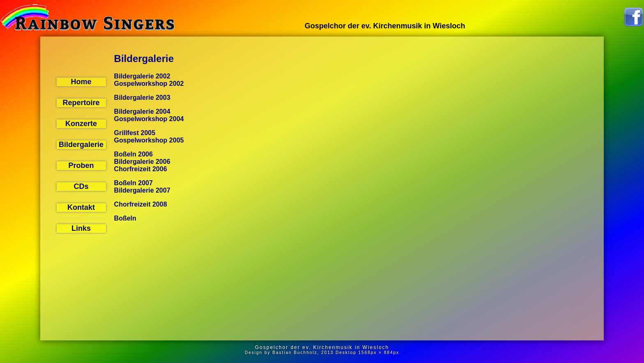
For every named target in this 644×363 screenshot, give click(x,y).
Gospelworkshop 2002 (149, 84)
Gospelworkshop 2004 (149, 119)
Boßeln (125, 218)
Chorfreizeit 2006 (141, 169)
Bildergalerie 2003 (142, 98)
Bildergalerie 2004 (142, 111)
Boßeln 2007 (133, 183)
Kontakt (81, 207)
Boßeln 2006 (133, 154)
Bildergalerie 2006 (142, 162)
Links (81, 228)
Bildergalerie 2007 (142, 190)
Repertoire (81, 103)
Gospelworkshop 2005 (149, 140)
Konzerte (81, 124)
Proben (81, 165)
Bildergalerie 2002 (142, 76)
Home (81, 82)
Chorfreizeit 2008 (141, 204)
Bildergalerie (81, 145)
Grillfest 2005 (135, 133)
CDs (81, 186)
